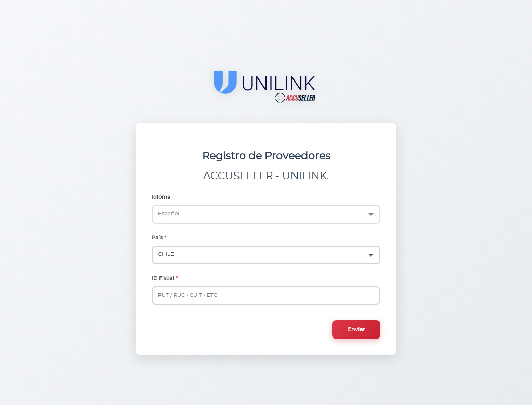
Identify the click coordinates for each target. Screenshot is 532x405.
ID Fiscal (163, 278)
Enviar (356, 329)
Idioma (161, 197)
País (157, 238)
